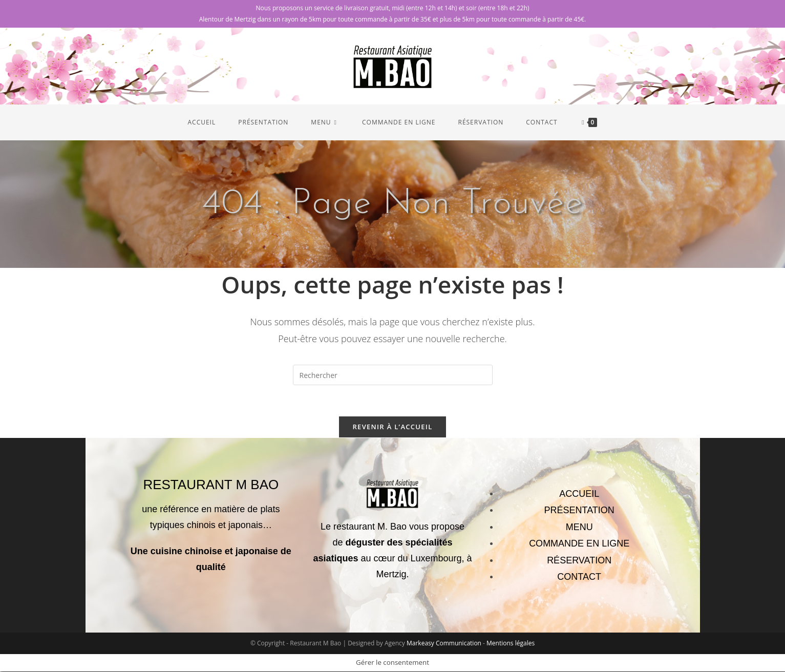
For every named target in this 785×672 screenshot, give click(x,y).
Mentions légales (511, 644)
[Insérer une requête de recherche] (393, 375)
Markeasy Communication (445, 644)
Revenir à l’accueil (392, 427)
